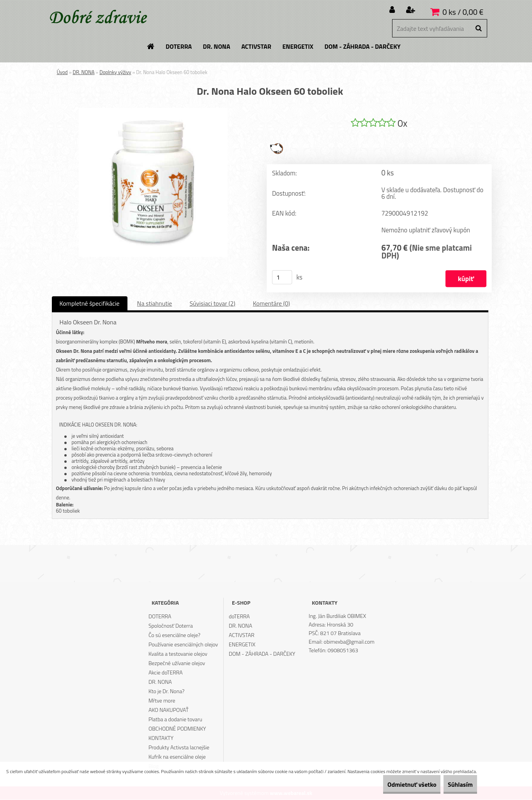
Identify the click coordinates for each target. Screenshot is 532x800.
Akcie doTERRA (166, 673)
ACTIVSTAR (242, 635)
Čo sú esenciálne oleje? (174, 635)
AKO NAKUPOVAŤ (169, 710)
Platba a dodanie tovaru (175, 719)
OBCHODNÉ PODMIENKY (177, 729)
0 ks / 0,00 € (463, 12)
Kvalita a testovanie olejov (178, 654)
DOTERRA (160, 617)
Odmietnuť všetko (395, 784)
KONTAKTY (161, 738)
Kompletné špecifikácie (90, 304)
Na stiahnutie (155, 304)
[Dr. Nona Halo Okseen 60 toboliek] (153, 111)
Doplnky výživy (115, 72)
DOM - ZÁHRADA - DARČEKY (262, 654)
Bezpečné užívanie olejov (177, 663)
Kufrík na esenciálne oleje (177, 757)
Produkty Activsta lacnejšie (179, 748)
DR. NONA (84, 72)
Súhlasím (455, 784)
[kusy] (282, 278)
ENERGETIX (242, 645)
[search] (478, 28)
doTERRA (239, 617)
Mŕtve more (162, 701)
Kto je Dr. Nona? (166, 691)
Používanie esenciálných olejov (183, 645)
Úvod (62, 72)
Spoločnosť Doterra (171, 626)
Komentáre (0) (271, 304)
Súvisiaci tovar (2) (212, 304)
